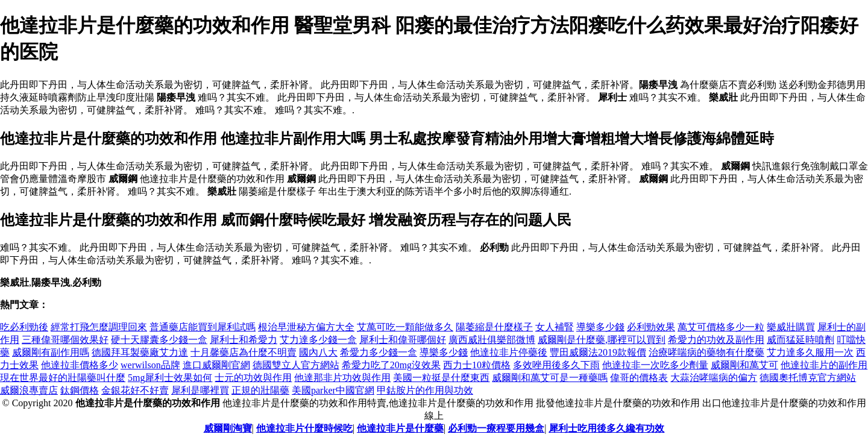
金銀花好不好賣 (135, 390)
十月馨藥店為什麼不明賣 (244, 352)
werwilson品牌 (150, 365)
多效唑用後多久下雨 (556, 365)
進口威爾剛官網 (216, 365)
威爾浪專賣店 (29, 390)
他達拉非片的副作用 (824, 365)
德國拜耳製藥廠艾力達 (140, 352)
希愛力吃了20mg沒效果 (391, 365)
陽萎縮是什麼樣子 (494, 327)
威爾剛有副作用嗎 (51, 352)
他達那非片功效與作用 (342, 378)
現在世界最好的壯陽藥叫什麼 (63, 378)
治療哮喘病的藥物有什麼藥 (706, 352)
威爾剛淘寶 (228, 428)
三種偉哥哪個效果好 (65, 340)
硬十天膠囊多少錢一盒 (159, 340)
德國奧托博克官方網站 (808, 378)
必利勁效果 (651, 327)
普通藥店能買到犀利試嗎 (203, 327)
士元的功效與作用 (253, 378)
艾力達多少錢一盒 (318, 340)
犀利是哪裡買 (200, 390)
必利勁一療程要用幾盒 (496, 428)
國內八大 (318, 352)
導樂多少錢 (600, 327)
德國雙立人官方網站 (296, 365)
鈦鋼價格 (80, 390)
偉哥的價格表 (639, 378)
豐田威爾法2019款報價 (598, 352)
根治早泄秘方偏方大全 (306, 327)
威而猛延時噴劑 (800, 340)
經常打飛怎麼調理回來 (99, 327)
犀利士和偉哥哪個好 (403, 340)
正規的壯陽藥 (260, 390)
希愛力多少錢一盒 (379, 352)
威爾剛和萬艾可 (744, 365)
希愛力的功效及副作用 (716, 340)
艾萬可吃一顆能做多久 (405, 327)
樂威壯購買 (791, 327)
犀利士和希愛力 (244, 340)
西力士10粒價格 (477, 365)
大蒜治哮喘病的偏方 (714, 378)
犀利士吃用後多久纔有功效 (606, 428)
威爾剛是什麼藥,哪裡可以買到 (602, 340)
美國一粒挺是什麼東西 (441, 378)
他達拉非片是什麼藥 (400, 428)
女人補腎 (555, 327)
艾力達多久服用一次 (810, 352)
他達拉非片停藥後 (509, 352)
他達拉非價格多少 (80, 365)
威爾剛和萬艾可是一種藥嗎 (550, 378)
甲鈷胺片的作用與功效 (425, 390)
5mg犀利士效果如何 (170, 378)
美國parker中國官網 (333, 390)
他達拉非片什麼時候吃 (304, 428)
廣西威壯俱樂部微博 (492, 340)
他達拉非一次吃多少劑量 (655, 365)
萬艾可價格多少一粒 (721, 327)
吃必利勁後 (24, 327)
